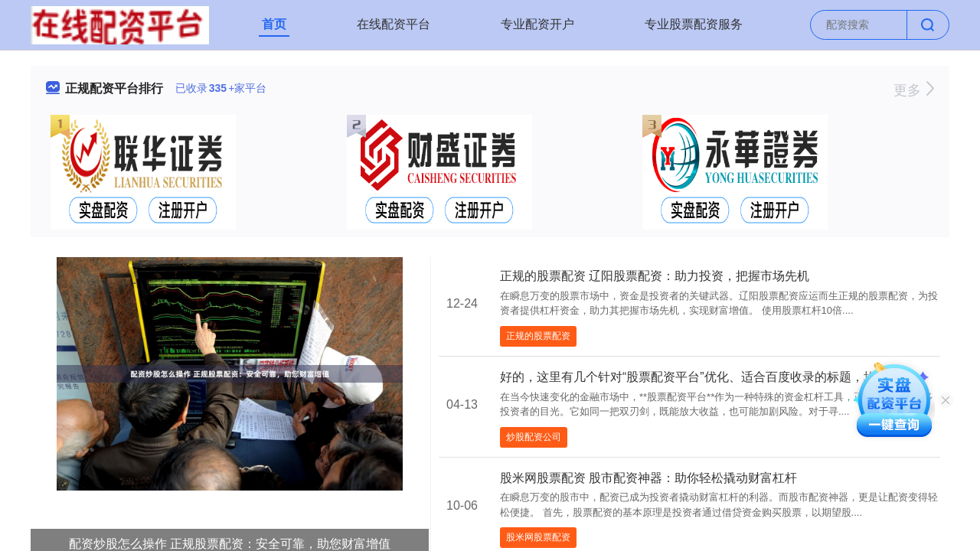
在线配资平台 (394, 24)
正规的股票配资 (538, 336)
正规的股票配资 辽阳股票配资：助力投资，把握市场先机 (655, 276)
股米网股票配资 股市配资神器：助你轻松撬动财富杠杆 (648, 478)
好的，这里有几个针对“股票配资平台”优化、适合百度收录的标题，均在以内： (712, 377)
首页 (274, 24)
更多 (914, 90)
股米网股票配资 (538, 537)
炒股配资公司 (534, 437)
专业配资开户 (537, 24)
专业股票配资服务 (694, 24)
